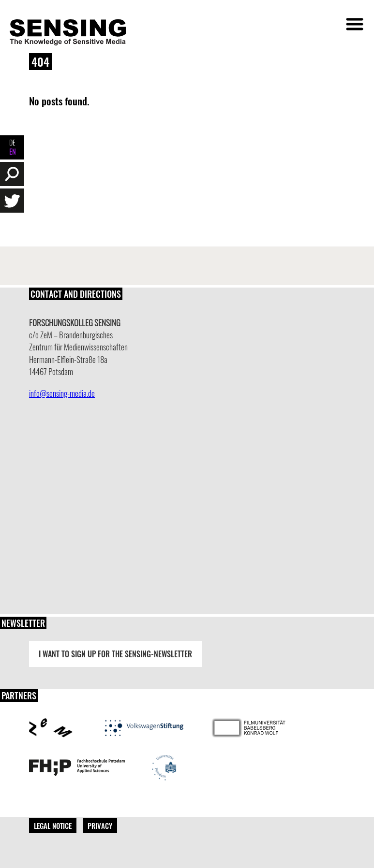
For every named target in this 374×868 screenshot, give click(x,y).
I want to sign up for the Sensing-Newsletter (115, 654)
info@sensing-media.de (62, 393)
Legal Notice (53, 825)
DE (12, 142)
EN (12, 152)
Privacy (100, 825)
